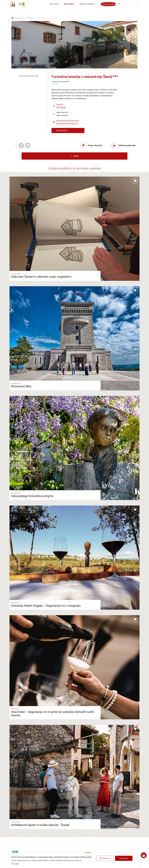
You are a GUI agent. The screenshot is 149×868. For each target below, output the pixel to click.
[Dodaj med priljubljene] (92, 145)
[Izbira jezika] (137, 5)
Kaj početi (18, 18)
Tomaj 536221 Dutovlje (61, 106)
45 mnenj (55, 84)
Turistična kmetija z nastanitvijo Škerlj (46, 18)
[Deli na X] (28, 145)
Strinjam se (124, 858)
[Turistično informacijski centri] (123, 5)
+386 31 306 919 (62, 115)
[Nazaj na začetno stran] (14, 5)
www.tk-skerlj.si (62, 130)
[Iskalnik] (128, 5)
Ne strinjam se (105, 858)
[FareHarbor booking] (144, 855)
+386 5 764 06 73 (62, 112)
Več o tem (15, 864)
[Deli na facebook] (21, 145)
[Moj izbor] (118, 5)
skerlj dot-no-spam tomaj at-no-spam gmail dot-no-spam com (68, 122)
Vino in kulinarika (28, 18)
